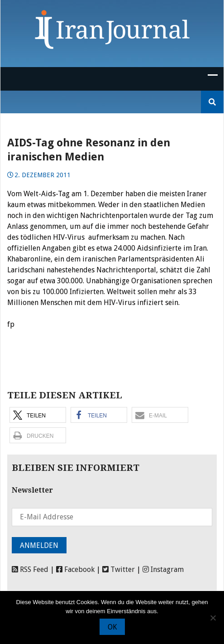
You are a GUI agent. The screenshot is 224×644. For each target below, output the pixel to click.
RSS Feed (30, 569)
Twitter (119, 569)
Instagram (163, 569)
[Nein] (213, 618)
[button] (38, 415)
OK (112, 627)
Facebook (75, 569)
